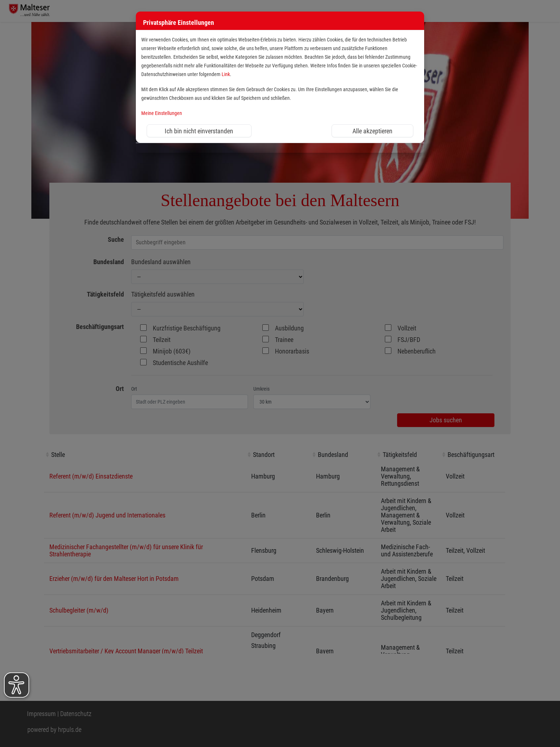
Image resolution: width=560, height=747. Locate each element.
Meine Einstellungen (162, 113)
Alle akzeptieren (372, 131)
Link (226, 74)
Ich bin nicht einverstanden (199, 131)
